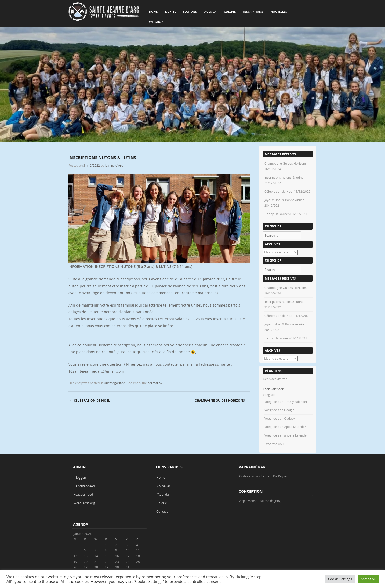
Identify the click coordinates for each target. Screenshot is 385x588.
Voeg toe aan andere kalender (286, 435)
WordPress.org (84, 503)
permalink (155, 383)
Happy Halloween (277, 214)
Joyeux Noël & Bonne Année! (285, 200)
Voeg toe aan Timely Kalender (286, 402)
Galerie (230, 12)
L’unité (170, 12)
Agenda (210, 12)
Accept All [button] (368, 579)
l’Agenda (163, 494)
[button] (269, 395)
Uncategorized (114, 383)
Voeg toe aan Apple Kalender (285, 427)
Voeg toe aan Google (279, 410)
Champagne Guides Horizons (222, 400)
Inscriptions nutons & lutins (284, 177)
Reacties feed (83, 494)
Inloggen (80, 477)
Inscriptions (253, 12)
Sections (190, 12)
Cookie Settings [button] (340, 579)
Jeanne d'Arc (114, 165)
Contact (162, 511)
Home (153, 12)
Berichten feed (84, 486)
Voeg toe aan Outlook (280, 418)
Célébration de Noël (90, 400)
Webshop (156, 22)
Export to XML (274, 444)
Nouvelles (279, 12)
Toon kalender (273, 389)
